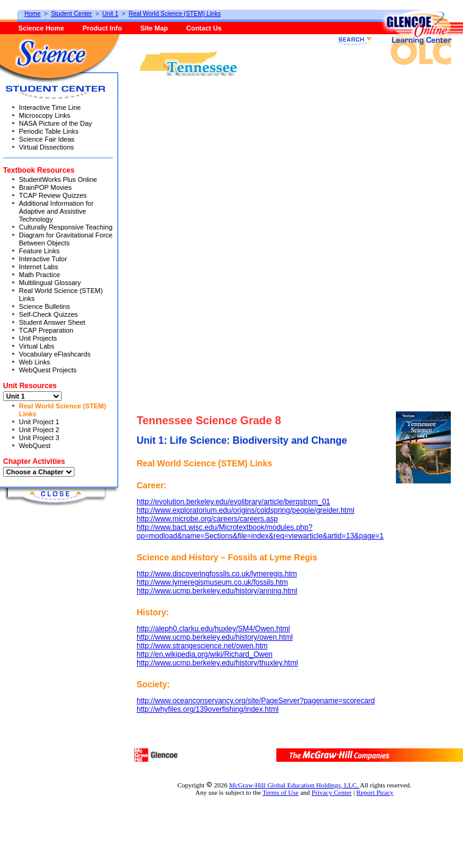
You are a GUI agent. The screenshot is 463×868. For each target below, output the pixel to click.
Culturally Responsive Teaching (66, 227)
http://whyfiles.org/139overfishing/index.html (208, 709)
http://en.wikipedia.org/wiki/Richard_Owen (205, 654)
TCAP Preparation (46, 330)
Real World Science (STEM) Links (175, 14)
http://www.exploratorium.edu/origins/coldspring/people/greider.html (246, 510)
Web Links (34, 362)
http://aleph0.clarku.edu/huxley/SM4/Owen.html (213, 629)
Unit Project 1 (39, 422)
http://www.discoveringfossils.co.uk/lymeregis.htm (217, 574)
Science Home (41, 28)
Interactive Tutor (43, 259)
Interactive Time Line (50, 107)
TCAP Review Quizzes (53, 195)
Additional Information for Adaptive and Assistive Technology (56, 211)
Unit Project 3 (39, 438)
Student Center (72, 14)
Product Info (102, 28)
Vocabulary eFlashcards (55, 354)
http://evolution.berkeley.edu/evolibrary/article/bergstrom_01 (233, 502)
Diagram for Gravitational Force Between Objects (66, 239)
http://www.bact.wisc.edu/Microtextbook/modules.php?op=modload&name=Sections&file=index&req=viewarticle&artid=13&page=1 (260, 532)
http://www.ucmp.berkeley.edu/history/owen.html (215, 637)
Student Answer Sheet (52, 322)
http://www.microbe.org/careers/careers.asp (207, 519)
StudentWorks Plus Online (58, 179)
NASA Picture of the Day (56, 123)
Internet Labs (38, 267)
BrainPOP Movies (45, 187)
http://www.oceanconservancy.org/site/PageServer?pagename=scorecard (256, 701)
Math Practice (39, 275)
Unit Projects (38, 338)
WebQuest (35, 446)
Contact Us (204, 28)
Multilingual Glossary (50, 283)
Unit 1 (110, 14)
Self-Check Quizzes (48, 314)
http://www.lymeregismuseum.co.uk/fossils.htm (212, 582)
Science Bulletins (45, 306)
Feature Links (39, 251)
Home (33, 14)
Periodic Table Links (49, 131)
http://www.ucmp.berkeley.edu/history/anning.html (217, 591)
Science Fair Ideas (47, 139)
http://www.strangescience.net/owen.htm (202, 646)
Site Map (154, 28)
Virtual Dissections (46, 147)
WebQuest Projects (48, 370)
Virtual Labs (37, 346)
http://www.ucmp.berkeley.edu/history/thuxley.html (217, 663)
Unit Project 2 (39, 430)
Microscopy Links (45, 115)
